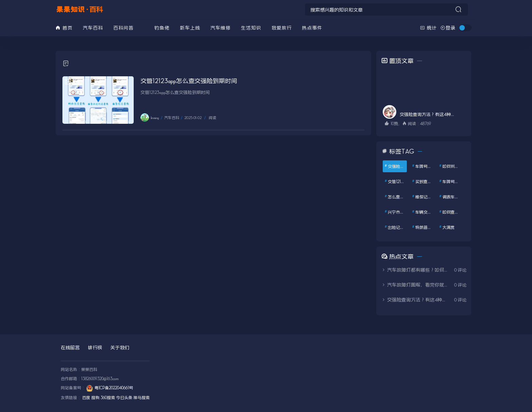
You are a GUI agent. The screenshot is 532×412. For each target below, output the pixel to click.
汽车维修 (221, 28)
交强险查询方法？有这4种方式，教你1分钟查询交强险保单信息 (415, 300)
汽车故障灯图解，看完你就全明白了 (415, 285)
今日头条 (124, 398)
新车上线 (190, 28)
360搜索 (108, 398)
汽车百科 (93, 28)
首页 (64, 28)
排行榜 (95, 347)
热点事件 (312, 28)
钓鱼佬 (162, 28)
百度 (86, 398)
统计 (429, 28)
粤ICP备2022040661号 (114, 388)
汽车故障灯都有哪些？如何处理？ (415, 270)
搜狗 (95, 398)
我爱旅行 (282, 28)
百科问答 (123, 28)
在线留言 (70, 347)
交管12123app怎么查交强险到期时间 (189, 81)
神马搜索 (141, 398)
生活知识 (251, 28)
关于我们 (120, 347)
